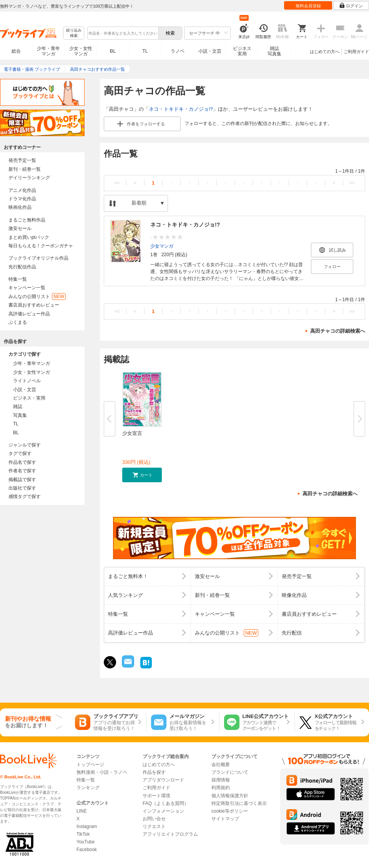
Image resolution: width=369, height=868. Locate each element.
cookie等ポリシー (230, 811)
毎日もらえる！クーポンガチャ (41, 246)
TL (145, 51)
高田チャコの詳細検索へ (338, 331)
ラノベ (178, 51)
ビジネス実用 (242, 51)
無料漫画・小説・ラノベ (102, 772)
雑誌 (18, 407)
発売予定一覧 (22, 160)
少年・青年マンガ (48, 51)
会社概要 (221, 765)
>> (352, 183)
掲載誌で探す (22, 480)
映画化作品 (20, 207)
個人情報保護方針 (230, 796)
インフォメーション (163, 811)
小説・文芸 (210, 51)
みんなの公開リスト (37, 297)
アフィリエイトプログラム (170, 834)
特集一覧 (18, 279)
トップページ (90, 765)
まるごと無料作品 (27, 220)
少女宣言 (132, 433)
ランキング (88, 788)
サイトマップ (225, 819)
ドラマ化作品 (22, 199)
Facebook (87, 850)
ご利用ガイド (356, 52)
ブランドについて (230, 772)
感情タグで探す (25, 496)
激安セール (20, 228)
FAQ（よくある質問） (166, 803)
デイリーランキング (29, 178)
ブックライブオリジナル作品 (38, 258)
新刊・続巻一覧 (25, 169)
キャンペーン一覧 (27, 288)
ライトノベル (27, 381)
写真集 (20, 415)
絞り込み (74, 33)
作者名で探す (22, 471)
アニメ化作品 (22, 190)
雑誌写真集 (274, 51)
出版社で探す (22, 488)
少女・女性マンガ (81, 51)
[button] (142, 475)
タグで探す (20, 453)
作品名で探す (22, 462)
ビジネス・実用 (29, 398)
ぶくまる (18, 322)
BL (113, 51)
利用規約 (221, 788)
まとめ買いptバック (29, 237)
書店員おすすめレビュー (34, 305)
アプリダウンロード (163, 780)
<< (117, 183)
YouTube (86, 842)
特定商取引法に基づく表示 (239, 803)
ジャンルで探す (25, 445)
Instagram (87, 826)
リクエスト (154, 826)
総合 (16, 51)
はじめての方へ (325, 52)
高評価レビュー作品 (29, 314)
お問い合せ (154, 819)
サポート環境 (156, 796)
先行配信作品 (22, 267)
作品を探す (154, 772)
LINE (82, 811)
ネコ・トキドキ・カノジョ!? (181, 109)
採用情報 (221, 780)
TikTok (83, 834)
